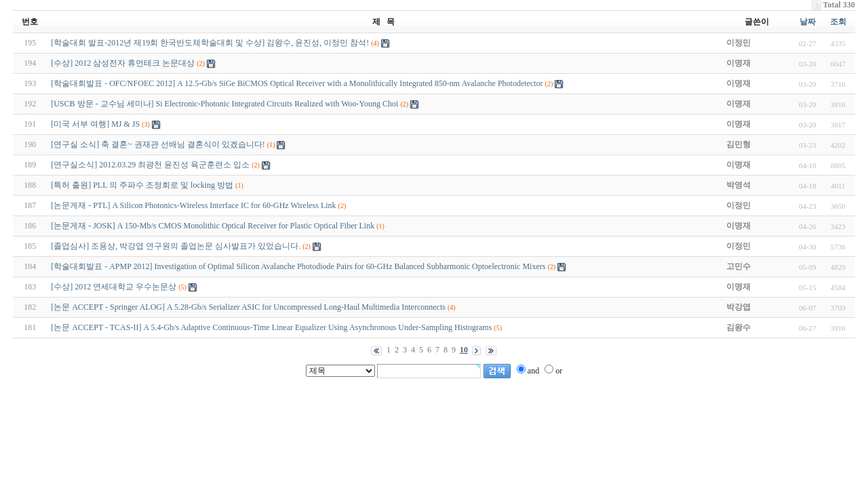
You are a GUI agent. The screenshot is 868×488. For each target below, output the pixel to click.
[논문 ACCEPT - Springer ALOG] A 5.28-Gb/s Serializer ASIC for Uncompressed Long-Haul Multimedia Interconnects (248, 307)
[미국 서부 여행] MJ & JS (95, 124)
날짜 (808, 22)
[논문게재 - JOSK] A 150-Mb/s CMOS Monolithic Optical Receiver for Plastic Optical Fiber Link (213, 226)
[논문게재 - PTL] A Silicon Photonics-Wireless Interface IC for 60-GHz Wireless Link (193, 205)
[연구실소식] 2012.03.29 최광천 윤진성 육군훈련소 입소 (150, 165)
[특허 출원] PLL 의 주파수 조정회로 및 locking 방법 (142, 185)
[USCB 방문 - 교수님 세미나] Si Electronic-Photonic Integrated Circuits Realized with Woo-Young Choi (224, 104)
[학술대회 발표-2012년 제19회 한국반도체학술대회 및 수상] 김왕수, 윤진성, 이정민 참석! (210, 43)
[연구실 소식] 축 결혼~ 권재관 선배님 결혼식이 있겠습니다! (158, 144)
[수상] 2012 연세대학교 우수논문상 (114, 287)
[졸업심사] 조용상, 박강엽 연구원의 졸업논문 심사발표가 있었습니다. (176, 246)
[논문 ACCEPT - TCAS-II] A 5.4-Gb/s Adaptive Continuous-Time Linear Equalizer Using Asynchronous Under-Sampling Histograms (271, 327)
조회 (838, 22)
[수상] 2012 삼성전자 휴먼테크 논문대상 (123, 63)
